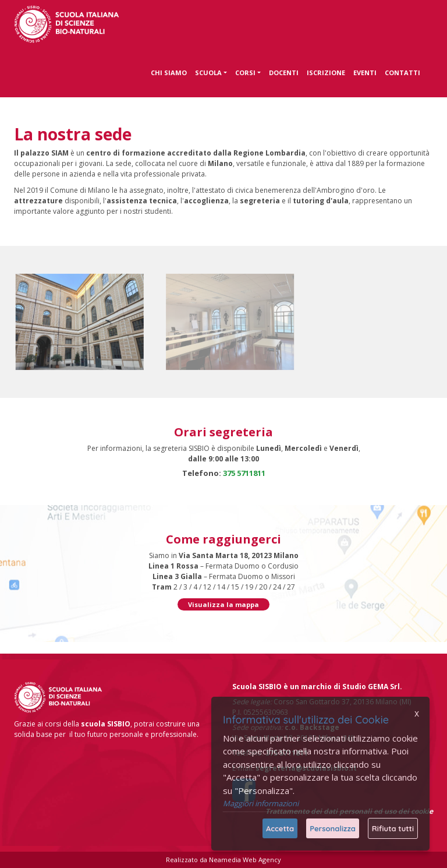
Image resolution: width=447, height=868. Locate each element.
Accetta (280, 828)
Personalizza (333, 828)
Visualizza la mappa (223, 604)
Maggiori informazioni (261, 803)
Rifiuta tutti (393, 828)
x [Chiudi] (417, 713)
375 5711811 (244, 473)
